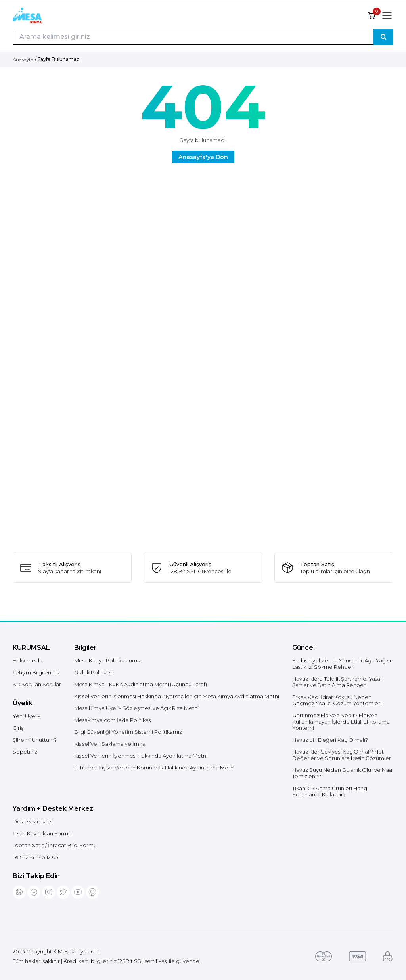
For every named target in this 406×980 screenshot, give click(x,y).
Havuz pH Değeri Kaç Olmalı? (330, 740)
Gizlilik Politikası (93, 672)
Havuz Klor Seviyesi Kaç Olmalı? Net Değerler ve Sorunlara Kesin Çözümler (342, 755)
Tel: (35, 857)
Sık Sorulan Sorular (37, 684)
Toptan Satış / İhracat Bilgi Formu (55, 845)
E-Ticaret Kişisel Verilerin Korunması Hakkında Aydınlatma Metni (154, 768)
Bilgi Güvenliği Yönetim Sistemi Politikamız (128, 732)
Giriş (18, 728)
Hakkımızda (28, 660)
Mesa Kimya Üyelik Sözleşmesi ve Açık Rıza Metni (136, 708)
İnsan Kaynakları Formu (42, 833)
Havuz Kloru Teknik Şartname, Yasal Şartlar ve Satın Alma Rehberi (337, 682)
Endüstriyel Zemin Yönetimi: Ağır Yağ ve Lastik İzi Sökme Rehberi (343, 664)
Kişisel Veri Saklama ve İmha (110, 744)
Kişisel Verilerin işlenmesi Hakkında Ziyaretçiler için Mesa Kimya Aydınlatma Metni (177, 696)
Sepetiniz (25, 752)
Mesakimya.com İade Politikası (113, 720)
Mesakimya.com (79, 951)
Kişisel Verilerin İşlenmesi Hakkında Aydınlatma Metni (141, 756)
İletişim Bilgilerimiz (36, 672)
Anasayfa (23, 59)
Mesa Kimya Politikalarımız (108, 660)
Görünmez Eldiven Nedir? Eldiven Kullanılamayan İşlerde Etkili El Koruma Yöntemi (341, 722)
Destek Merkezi (33, 821)
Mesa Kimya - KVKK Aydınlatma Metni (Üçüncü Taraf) (141, 684)
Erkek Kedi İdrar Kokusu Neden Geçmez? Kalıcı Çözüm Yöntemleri (337, 700)
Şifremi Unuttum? (35, 740)
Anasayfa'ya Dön (203, 157)
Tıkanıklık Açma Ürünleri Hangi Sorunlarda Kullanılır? (330, 791)
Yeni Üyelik (27, 716)
